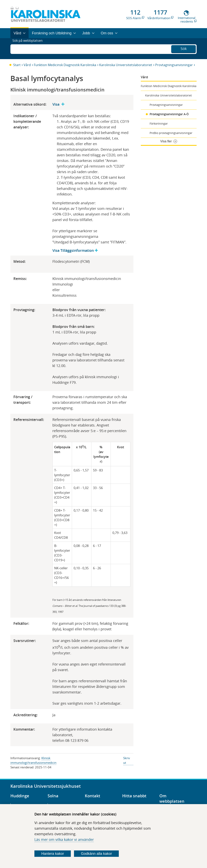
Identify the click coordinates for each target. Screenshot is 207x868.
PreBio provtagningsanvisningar (171, 133)
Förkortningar (159, 124)
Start (17, 65)
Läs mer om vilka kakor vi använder (64, 839)
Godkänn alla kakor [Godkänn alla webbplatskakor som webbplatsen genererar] (96, 854)
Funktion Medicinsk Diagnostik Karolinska (65, 65)
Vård (27, 65)
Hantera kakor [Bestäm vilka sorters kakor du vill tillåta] (53, 854)
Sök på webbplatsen (29, 49)
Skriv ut (127, 760)
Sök (184, 48)
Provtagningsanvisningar (174, 65)
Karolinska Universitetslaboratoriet (126, 65)
